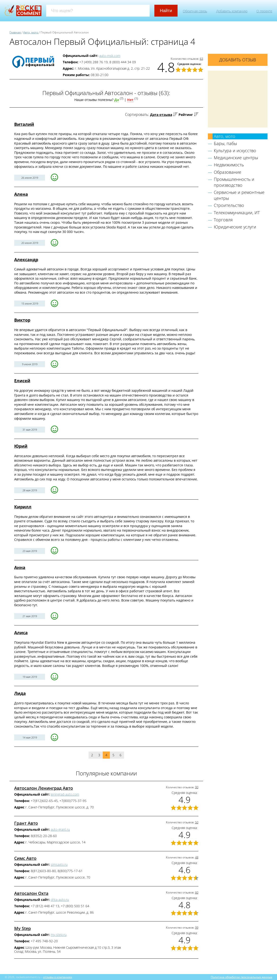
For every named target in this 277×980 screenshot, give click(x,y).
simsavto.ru (59, 864)
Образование (228, 172)
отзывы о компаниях (58, 977)
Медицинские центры (236, 158)
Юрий (21, 446)
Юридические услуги (235, 227)
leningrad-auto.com (65, 794)
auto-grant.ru (60, 829)
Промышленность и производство (234, 182)
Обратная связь (195, 11)
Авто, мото (225, 136)
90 (197, 787)
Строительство (229, 205)
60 (197, 892)
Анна (20, 567)
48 (197, 857)
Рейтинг (186, 115)
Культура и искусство (235, 150)
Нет (130, 100)
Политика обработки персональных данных (241, 977)
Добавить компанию (232, 11)
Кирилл (23, 507)
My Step (22, 928)
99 (197, 928)
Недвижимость (229, 165)
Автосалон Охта (31, 893)
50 (197, 822)
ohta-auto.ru (60, 900)
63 (201, 59)
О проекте (264, 11)
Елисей (22, 381)
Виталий (24, 124)
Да (117, 100)
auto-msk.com (110, 56)
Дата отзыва (161, 115)
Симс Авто (25, 858)
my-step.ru (59, 935)
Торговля (223, 220)
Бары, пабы (225, 143)
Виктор (22, 320)
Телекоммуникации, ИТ (237, 213)
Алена (21, 194)
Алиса (21, 633)
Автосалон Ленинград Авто (44, 788)
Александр (26, 260)
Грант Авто (26, 823)
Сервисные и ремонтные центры (239, 195)
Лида (20, 693)
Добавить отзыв (238, 60)
